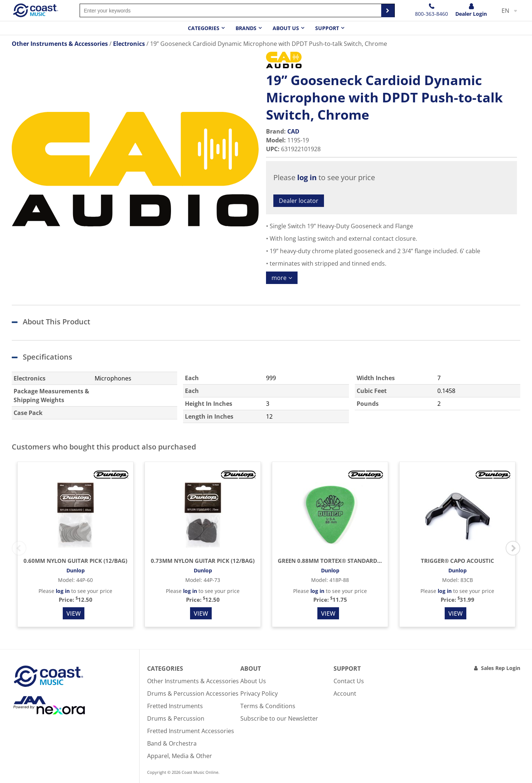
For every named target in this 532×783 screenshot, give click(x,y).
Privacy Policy (259, 693)
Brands (246, 28)
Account (345, 693)
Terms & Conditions (268, 706)
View (74, 613)
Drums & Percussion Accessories (193, 693)
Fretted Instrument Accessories (191, 731)
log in (307, 177)
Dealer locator (299, 201)
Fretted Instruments (175, 706)
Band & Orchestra (172, 743)
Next (513, 548)
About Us (253, 681)
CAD (293, 131)
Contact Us (349, 681)
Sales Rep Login (501, 668)
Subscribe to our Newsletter (279, 718)
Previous (19, 548)
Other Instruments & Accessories (193, 681)
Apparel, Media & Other (180, 756)
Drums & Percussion (176, 718)
